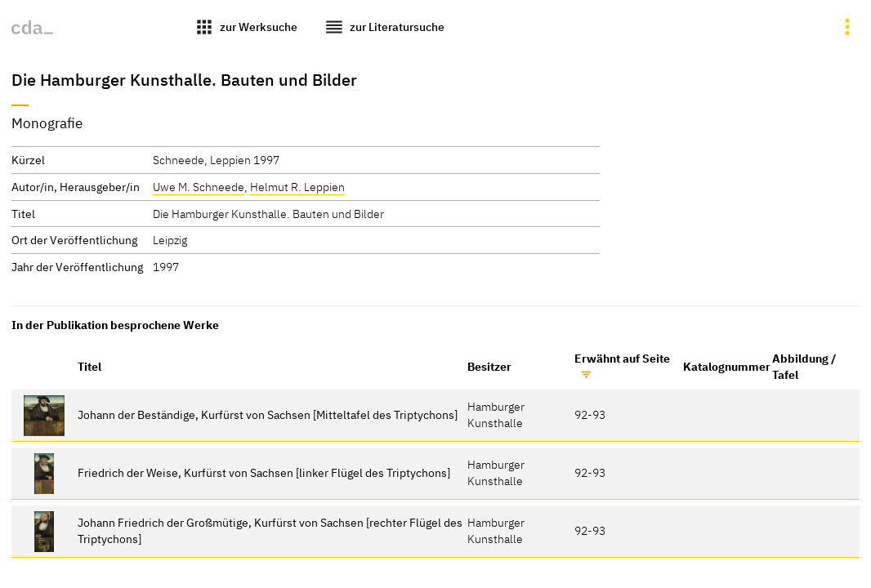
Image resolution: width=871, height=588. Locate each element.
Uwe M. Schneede (199, 187)
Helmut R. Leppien (297, 187)
